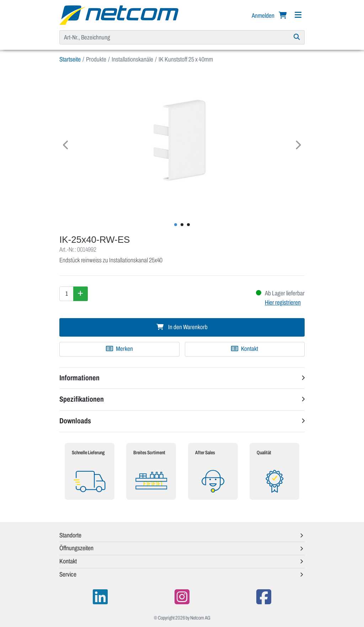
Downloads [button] (75, 421)
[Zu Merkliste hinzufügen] (119, 349)
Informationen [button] (79, 378)
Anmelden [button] (264, 16)
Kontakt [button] (68, 561)
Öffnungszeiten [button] (76, 548)
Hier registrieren (283, 302)
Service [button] (68, 574)
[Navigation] (298, 15)
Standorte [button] (70, 535)
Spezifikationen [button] (82, 399)
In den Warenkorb (182, 327)
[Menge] (66, 294)
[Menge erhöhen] (81, 294)
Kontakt (245, 349)
